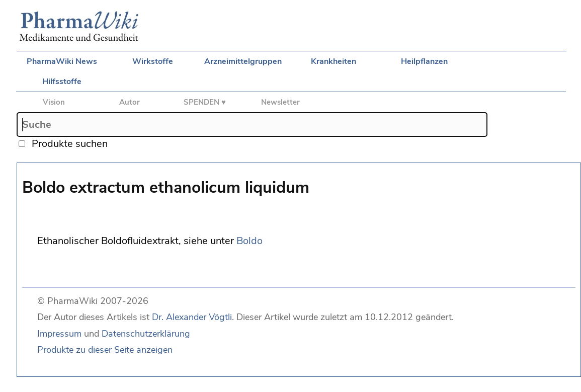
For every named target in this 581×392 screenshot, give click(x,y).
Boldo (250, 241)
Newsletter (280, 102)
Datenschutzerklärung (146, 334)
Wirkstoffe (153, 61)
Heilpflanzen (424, 61)
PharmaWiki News (62, 61)
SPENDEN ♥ (205, 102)
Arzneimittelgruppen (243, 61)
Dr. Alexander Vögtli (192, 317)
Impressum (59, 334)
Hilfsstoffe (62, 82)
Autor (130, 102)
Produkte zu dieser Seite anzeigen (105, 350)
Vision (54, 102)
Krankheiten (334, 61)
